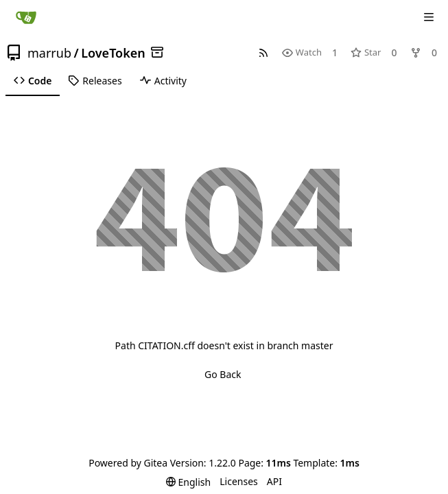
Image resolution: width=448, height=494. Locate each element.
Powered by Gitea (128, 463)
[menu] (188, 482)
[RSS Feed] (263, 52)
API (274, 481)
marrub (49, 53)
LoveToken (113, 53)
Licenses (239, 481)
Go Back (223, 374)
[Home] (26, 17)
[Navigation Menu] (429, 17)
